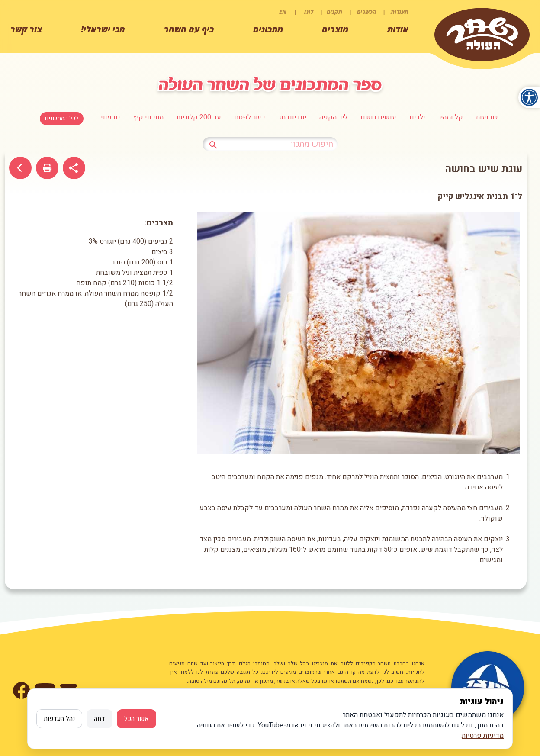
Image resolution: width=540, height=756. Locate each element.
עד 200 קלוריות (199, 117)
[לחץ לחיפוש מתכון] (213, 144)
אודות (398, 29)
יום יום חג (292, 117)
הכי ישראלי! (103, 29)
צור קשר (26, 29)
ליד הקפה (333, 117)
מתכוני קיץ (148, 117)
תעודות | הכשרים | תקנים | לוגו (356, 12)
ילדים (417, 117)
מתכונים (268, 29)
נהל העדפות (59, 719)
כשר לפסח (250, 117)
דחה (100, 719)
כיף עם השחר (189, 29)
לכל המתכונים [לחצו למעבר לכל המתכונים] (62, 119)
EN (283, 12)
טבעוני (110, 117)
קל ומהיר (450, 117)
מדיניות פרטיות (483, 736)
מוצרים (335, 29)
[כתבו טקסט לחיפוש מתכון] (270, 144)
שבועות (487, 117)
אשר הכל (137, 719)
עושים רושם (378, 117)
